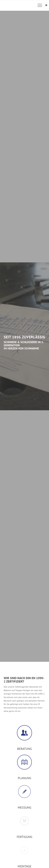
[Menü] (38, 5)
